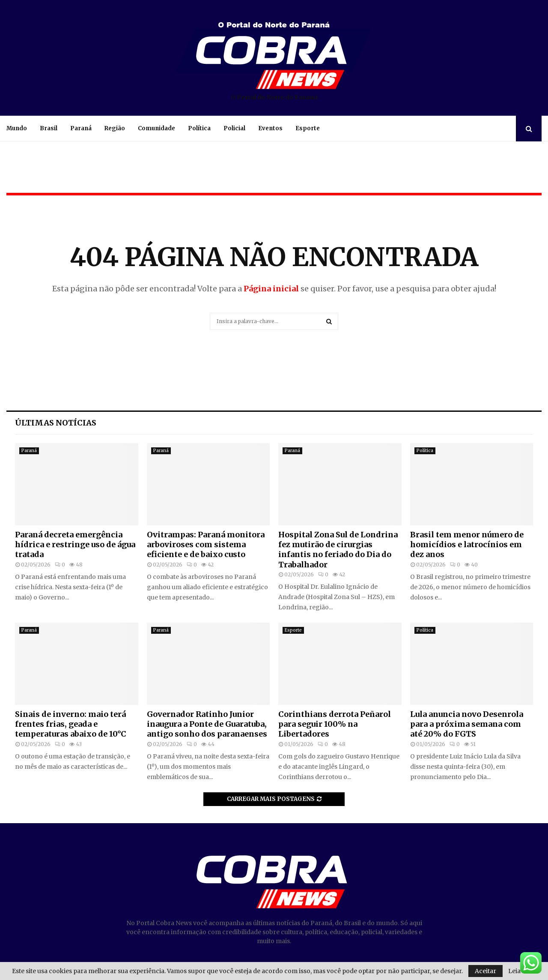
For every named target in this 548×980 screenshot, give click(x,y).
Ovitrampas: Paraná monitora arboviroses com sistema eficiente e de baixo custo (206, 545)
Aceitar (485, 971)
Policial (234, 128)
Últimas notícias (56, 423)
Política (199, 128)
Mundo (17, 128)
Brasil (49, 128)
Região (115, 128)
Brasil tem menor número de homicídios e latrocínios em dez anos (467, 545)
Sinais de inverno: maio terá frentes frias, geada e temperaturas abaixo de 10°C (71, 724)
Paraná (81, 128)
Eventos (270, 128)
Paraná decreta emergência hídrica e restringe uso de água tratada (75, 545)
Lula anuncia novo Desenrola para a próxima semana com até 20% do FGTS (467, 724)
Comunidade (156, 128)
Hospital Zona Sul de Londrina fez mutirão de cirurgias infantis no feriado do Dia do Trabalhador (338, 550)
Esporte (308, 128)
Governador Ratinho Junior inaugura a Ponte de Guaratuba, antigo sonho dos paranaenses (207, 724)
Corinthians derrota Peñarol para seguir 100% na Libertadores (335, 724)
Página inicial (271, 289)
